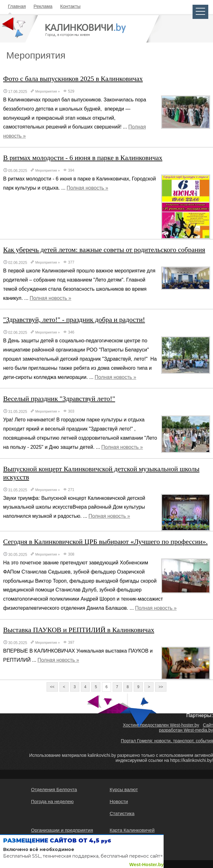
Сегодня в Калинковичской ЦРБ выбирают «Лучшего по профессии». (105, 542)
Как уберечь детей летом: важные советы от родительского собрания (104, 250)
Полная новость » (87, 188)
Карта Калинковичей (132, 830)
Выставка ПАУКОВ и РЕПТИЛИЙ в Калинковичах (79, 630)
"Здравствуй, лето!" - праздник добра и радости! (74, 320)
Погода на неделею (53, 801)
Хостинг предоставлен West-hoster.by (161, 725)
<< (52, 687)
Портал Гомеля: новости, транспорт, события (167, 741)
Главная (17, 6)
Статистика (122, 813)
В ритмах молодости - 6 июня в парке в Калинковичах (83, 158)
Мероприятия (46, 91)
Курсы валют (124, 789)
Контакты (70, 6)
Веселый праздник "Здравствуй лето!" (59, 399)
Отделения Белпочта (54, 789)
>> (161, 687)
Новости (119, 801)
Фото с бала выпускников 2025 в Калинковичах (73, 79)
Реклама (43, 6)
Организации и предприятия (62, 830)
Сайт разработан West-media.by (186, 728)
